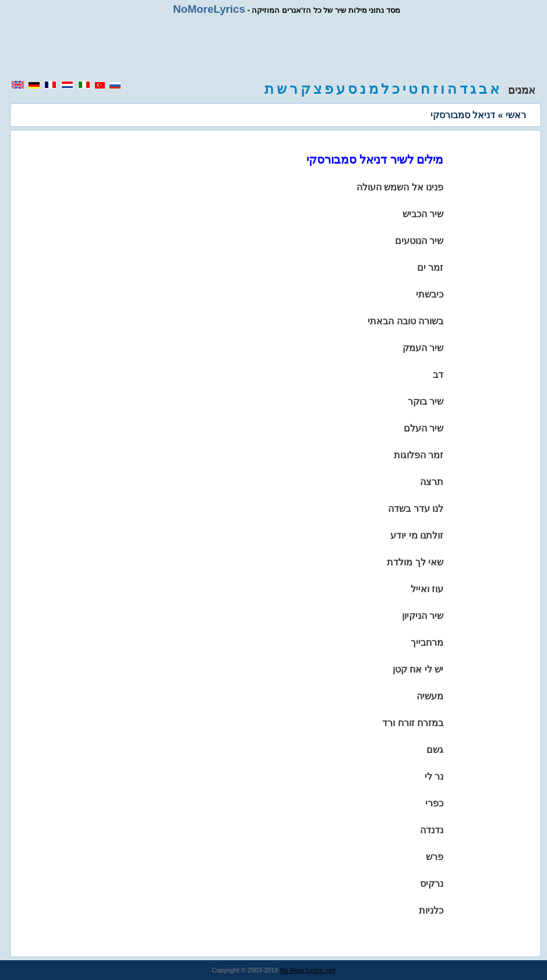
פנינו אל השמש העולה (400, 187)
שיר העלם (424, 428)
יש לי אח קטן (418, 669)
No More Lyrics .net (308, 970)
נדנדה (432, 830)
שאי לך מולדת (415, 562)
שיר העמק (423, 348)
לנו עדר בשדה (416, 509)
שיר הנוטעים (419, 241)
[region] (274, 48)
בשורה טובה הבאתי (405, 321)
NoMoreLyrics (209, 9)
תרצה (432, 482)
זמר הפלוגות (419, 455)
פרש (435, 857)
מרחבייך (427, 643)
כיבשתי (430, 294)
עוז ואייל (427, 589)
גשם (435, 750)
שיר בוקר (426, 401)
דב (438, 375)
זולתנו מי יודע (417, 535)
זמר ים (430, 268)
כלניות (431, 910)
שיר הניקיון (423, 616)
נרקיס (432, 884)
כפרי (434, 803)
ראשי (516, 115)
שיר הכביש (423, 214)
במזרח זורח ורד (413, 723)
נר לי (434, 776)
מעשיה (430, 696)
